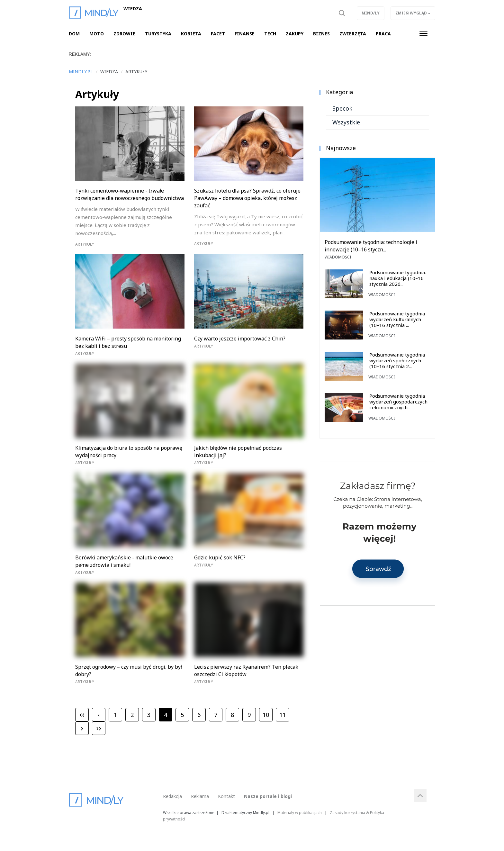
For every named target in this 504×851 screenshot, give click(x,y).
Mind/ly (371, 13)
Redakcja (172, 796)
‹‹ (82, 714)
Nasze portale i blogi (268, 796)
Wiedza (133, 9)
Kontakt (226, 796)
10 (266, 715)
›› (99, 728)
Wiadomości (338, 257)
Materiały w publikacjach (300, 812)
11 (283, 715)
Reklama (200, 796)
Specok (342, 108)
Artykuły (85, 244)
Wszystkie (346, 122)
